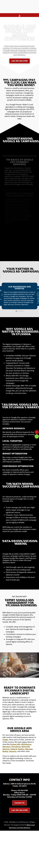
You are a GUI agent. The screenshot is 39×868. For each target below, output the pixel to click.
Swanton (13, 751)
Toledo (5, 740)
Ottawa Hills (15, 744)
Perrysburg (16, 747)
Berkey (5, 751)
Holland (14, 749)
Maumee (29, 749)
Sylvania (6, 749)
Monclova (7, 747)
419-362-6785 (23, 790)
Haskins (21, 749)
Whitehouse (26, 744)
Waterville (26, 747)
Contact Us (19, 803)
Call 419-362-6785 (20, 60)
